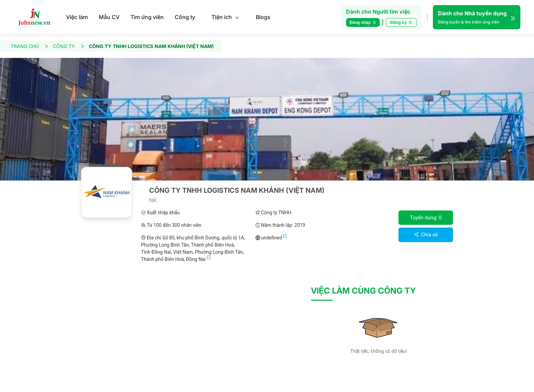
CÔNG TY (69, 46)
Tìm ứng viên (147, 17)
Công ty (185, 17)
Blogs (263, 17)
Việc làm (77, 17)
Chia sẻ (426, 235)
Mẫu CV (109, 17)
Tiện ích (225, 17)
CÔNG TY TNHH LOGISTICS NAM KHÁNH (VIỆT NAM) (151, 46)
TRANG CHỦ (30, 46)
